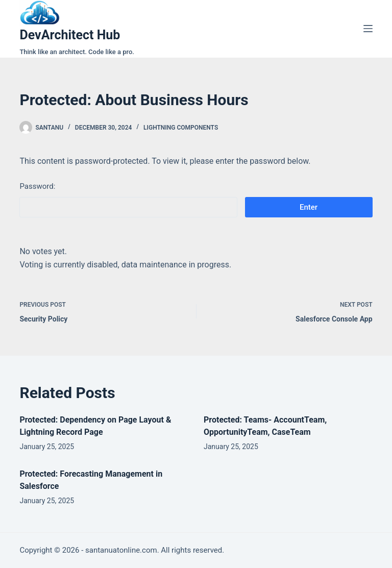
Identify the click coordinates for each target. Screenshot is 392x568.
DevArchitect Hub (70, 35)
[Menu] (368, 29)
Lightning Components (181, 128)
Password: (128, 200)
